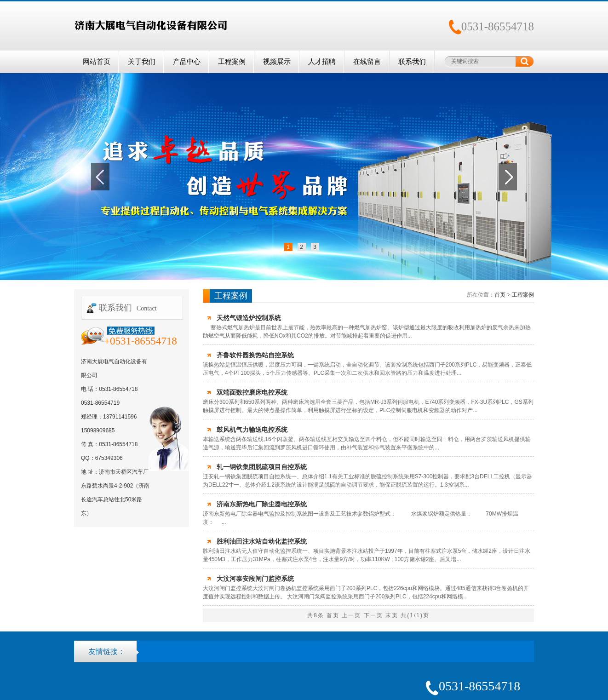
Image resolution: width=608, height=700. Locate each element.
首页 (500, 295)
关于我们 (142, 62)
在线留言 (367, 62)
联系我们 (412, 62)
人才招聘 (322, 62)
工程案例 (232, 62)
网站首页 (97, 62)
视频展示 (277, 62)
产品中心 (187, 62)
